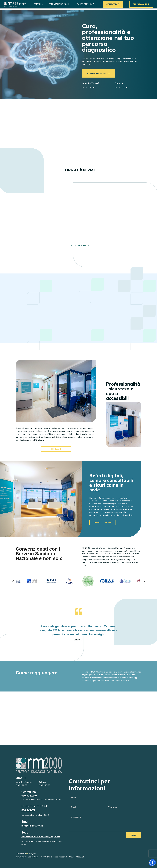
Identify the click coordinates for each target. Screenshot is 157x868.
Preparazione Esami (59, 4)
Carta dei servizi (86, 4)
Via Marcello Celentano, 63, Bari (41, 836)
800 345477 (28, 810)
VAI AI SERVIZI (78, 246)
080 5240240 (29, 796)
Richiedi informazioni (99, 73)
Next (144, 581)
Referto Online (141, 4)
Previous (13, 581)
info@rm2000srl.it (32, 826)
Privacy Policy (21, 857)
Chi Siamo (22, 4)
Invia (134, 835)
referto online (103, 522)
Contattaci (113, 4)
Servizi (37, 4)
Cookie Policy (33, 857)
